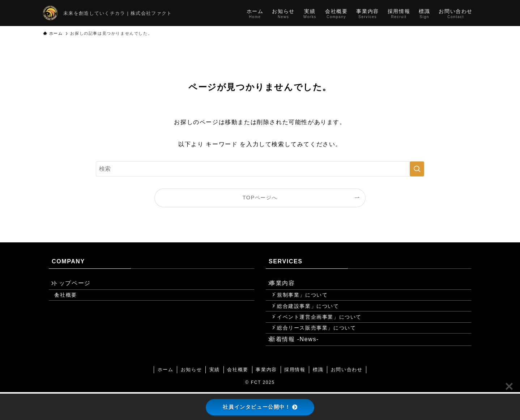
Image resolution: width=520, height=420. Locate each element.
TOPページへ (260, 198)
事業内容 (287, 286)
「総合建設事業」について (313, 318)
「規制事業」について (307, 302)
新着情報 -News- (299, 364)
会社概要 (73, 302)
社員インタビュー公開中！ (260, 407)
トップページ (77, 286)
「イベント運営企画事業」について (324, 333)
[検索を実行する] (417, 169)
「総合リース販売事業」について (321, 349)
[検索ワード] (260, 169)
